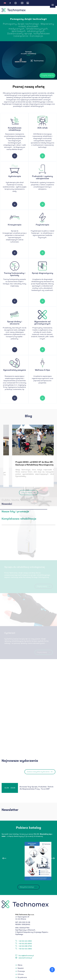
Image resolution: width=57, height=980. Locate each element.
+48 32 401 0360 (25, 949)
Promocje (21, 972)
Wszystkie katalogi (27, 888)
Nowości (21, 969)
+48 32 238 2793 (25, 947)
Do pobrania (22, 978)
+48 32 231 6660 (25, 944)
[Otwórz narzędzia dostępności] (52, 970)
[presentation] (4, 859)
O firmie (21, 975)
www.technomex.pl (25, 958)
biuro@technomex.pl (26, 956)
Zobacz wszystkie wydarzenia (38, 772)
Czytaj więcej (39, 75)
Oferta (20, 966)
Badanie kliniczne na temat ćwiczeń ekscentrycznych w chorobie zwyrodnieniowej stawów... (24, 465)
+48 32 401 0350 (25, 942)
